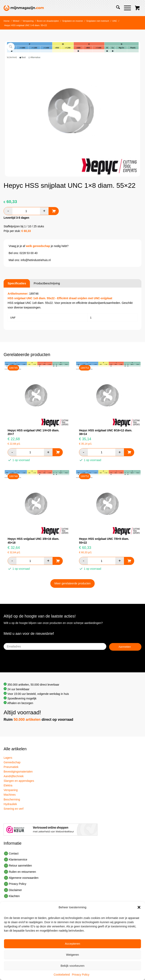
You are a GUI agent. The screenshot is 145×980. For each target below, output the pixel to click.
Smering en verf (14, 809)
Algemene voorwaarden (24, 878)
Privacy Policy (81, 975)
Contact (14, 853)
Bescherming (12, 799)
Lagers (8, 758)
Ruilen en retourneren (22, 872)
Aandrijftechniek (14, 776)
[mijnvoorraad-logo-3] (59, 8)
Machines (10, 795)
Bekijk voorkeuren (72, 966)
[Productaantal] (26, 211)
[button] (139, 907)
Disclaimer (15, 890)
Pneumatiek (11, 767)
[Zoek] (116, 8)
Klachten (14, 896)
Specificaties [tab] (17, 283)
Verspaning (11, 790)
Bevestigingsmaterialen (18, 772)
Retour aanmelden (20, 866)
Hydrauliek (10, 804)
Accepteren (73, 944)
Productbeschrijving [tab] (47, 283)
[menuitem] (116, 8)
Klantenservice (18, 860)
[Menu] (125, 8)
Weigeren (73, 955)
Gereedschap (12, 762)
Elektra (8, 785)
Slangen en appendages (19, 781)
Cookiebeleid (62, 975)
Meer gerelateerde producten (72, 583)
